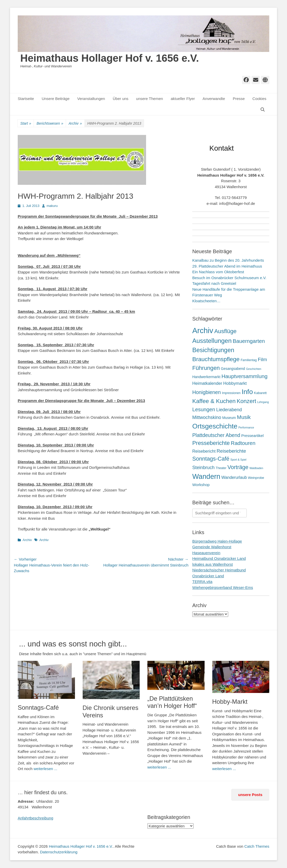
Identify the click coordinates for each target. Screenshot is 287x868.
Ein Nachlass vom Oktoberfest (218, 272)
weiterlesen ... (46, 769)
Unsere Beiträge (55, 99)
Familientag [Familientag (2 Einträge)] (249, 360)
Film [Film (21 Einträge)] (262, 359)
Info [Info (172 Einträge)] (247, 392)
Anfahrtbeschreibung (35, 818)
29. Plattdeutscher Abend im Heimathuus (227, 266)
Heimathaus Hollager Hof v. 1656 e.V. (110, 58)
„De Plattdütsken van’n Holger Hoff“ (172, 702)
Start (26, 124)
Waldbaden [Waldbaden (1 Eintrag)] (256, 468)
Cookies (259, 99)
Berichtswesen (50, 124)
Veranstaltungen (91, 99)
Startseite (26, 99)
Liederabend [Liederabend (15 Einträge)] (229, 410)
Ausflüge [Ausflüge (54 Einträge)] (226, 331)
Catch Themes (257, 846)
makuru (52, 206)
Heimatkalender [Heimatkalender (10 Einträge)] (207, 383)
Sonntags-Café (38, 707)
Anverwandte (214, 99)
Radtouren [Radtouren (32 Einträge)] (243, 443)
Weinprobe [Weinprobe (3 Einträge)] (256, 478)
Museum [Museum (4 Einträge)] (229, 418)
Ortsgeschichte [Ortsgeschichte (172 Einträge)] (215, 426)
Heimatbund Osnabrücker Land (219, 558)
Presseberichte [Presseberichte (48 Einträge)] (211, 443)
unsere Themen (150, 99)
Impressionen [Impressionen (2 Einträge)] (231, 393)
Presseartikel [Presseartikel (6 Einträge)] (252, 436)
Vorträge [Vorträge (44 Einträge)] (238, 467)
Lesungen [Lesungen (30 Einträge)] (204, 409)
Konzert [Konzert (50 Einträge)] (246, 401)
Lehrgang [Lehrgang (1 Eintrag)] (263, 402)
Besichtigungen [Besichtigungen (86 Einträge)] (213, 350)
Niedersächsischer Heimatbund (219, 570)
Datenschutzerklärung (59, 852)
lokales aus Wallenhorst (213, 564)
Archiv (75, 124)
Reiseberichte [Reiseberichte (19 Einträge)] (231, 451)
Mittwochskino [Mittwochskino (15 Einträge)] (207, 417)
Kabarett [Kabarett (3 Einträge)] (260, 393)
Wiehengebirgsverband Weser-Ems (223, 587)
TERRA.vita (202, 582)
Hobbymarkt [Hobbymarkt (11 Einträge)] (235, 383)
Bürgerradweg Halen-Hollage (217, 541)
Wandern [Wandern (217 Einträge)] (206, 476)
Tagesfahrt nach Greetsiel (214, 283)
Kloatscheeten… (206, 301)
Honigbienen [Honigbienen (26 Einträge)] (207, 392)
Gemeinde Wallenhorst (212, 547)
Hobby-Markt (230, 702)
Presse (239, 99)
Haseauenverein (206, 553)
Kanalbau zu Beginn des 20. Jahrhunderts (228, 260)
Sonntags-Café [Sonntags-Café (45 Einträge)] (211, 459)
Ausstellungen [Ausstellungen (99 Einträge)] (212, 341)
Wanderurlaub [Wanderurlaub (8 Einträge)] (234, 477)
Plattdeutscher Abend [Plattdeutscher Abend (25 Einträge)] (216, 435)
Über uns (121, 99)
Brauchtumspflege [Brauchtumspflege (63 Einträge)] (216, 359)
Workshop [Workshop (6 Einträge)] (201, 485)
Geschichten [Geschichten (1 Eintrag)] (254, 369)
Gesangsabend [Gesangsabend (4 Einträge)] (233, 369)
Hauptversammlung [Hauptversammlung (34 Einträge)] (245, 376)
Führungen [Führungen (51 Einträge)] (206, 368)
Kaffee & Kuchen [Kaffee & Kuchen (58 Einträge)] (214, 401)
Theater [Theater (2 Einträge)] (221, 468)
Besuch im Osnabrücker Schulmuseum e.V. (229, 278)
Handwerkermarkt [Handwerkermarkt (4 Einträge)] (206, 377)
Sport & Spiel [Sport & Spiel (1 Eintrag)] (238, 460)
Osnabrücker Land (208, 576)
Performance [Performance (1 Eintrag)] (246, 427)
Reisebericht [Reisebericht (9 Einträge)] (204, 451)
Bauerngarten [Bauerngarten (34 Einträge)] (249, 341)
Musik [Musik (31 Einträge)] (244, 417)
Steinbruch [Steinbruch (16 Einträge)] (203, 468)
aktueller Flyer (183, 99)
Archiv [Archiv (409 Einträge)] (203, 330)
